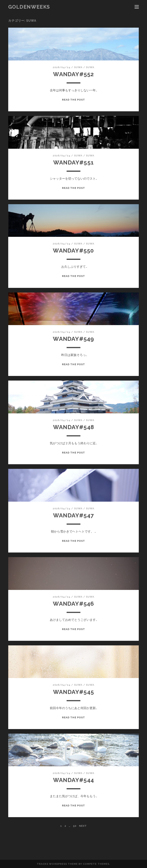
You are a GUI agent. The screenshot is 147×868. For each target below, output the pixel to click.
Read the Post (73, 100)
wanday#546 (73, 604)
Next (83, 826)
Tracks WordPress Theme (57, 864)
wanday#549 (73, 339)
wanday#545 (73, 692)
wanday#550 (73, 251)
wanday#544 (73, 780)
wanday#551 (73, 162)
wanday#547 (73, 515)
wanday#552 (73, 74)
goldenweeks (29, 7)
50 (75, 826)
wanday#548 (73, 427)
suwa (78, 67)
